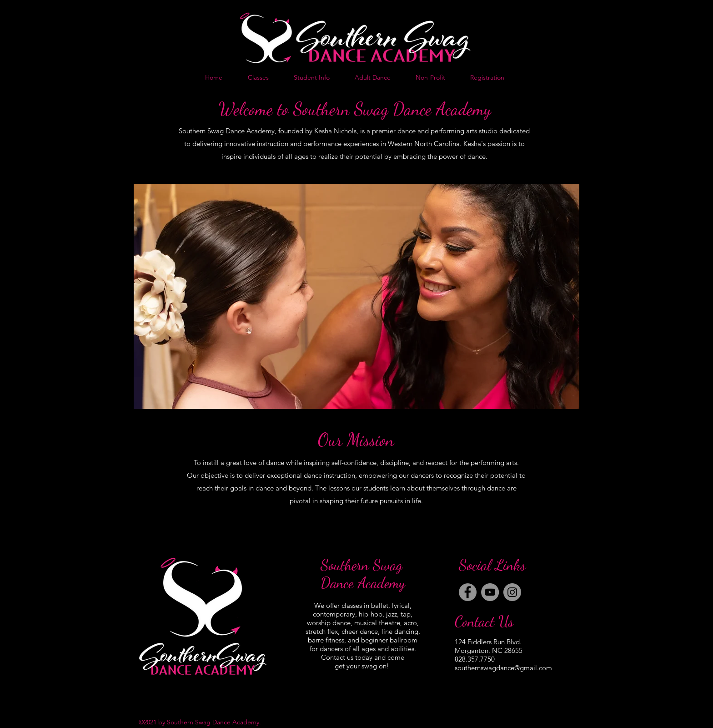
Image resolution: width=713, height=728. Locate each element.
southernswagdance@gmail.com (503, 668)
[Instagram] (512, 592)
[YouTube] (490, 592)
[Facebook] (468, 592)
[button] (356, 296)
